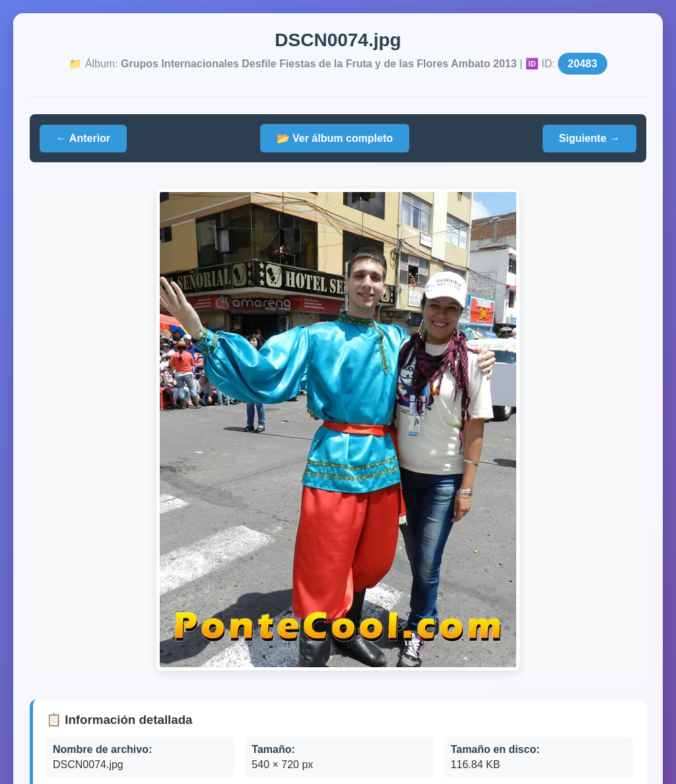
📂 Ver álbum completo (335, 138)
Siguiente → (590, 138)
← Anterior (83, 138)
